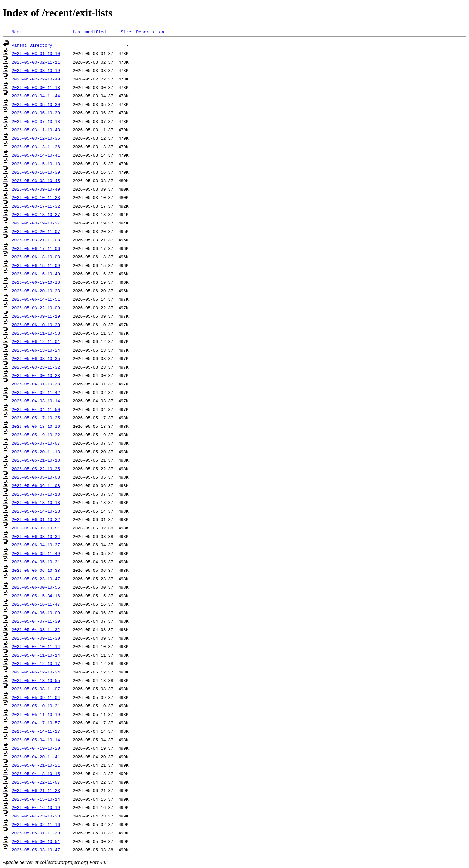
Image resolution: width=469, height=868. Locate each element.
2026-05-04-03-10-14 (36, 401)
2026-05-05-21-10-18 (36, 460)
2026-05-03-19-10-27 (36, 223)
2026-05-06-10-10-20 (36, 325)
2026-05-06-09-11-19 (36, 316)
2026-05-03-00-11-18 (36, 87)
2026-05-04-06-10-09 (36, 613)
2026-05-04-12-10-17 (36, 663)
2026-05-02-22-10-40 (36, 79)
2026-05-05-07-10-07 (36, 443)
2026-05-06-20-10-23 (36, 291)
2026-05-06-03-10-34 (36, 536)
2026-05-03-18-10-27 (36, 214)
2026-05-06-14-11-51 (36, 299)
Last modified (89, 32)
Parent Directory (32, 45)
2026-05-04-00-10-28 (36, 375)
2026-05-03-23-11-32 (36, 367)
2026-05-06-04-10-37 (36, 545)
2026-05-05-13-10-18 (36, 502)
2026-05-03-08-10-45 (36, 181)
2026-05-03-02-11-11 (36, 62)
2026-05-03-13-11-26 (36, 147)
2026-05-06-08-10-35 (36, 358)
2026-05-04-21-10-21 (36, 765)
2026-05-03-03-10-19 (36, 70)
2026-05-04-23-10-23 (36, 816)
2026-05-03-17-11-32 (36, 206)
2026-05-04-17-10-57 (36, 723)
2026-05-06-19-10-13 (36, 282)
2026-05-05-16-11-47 (36, 604)
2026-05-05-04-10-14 (36, 740)
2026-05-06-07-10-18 (36, 494)
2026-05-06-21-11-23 (36, 790)
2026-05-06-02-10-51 (36, 528)
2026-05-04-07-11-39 (36, 621)
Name (17, 32)
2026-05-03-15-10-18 (36, 164)
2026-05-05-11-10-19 (36, 714)
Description (150, 32)
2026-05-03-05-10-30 (36, 104)
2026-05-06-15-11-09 (36, 265)
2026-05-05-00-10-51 (36, 841)
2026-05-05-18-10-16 (36, 426)
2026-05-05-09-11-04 (36, 697)
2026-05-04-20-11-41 (36, 757)
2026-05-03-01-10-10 (36, 53)
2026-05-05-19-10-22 (36, 435)
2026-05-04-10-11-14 (36, 646)
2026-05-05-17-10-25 (36, 418)
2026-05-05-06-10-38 (36, 570)
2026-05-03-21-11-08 (36, 240)
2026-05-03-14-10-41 (36, 155)
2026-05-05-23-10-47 (36, 579)
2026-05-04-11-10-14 (36, 655)
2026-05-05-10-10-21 (36, 706)
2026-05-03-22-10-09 (36, 308)
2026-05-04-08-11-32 (36, 629)
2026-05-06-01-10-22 (36, 519)
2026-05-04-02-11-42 (36, 392)
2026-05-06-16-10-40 (36, 274)
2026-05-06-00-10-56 (36, 587)
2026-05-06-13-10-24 (36, 350)
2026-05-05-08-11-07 (36, 689)
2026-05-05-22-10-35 (36, 469)
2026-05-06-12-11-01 (36, 341)
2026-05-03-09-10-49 (36, 189)
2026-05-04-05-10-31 (36, 562)
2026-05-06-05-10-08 (36, 477)
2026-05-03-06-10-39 (36, 113)
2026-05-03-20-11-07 (36, 231)
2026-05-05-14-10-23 (36, 511)
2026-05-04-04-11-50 (36, 409)
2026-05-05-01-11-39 (36, 833)
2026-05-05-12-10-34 (36, 672)
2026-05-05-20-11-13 (36, 452)
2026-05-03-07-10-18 (36, 121)
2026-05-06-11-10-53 (36, 333)
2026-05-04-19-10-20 (36, 748)
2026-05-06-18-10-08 (36, 257)
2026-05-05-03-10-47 (36, 850)
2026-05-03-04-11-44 (36, 96)
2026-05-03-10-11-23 (36, 197)
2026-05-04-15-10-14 (36, 799)
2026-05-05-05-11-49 (36, 553)
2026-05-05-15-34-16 (36, 596)
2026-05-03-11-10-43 (36, 130)
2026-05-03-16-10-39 (36, 172)
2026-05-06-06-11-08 (36, 485)
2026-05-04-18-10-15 (36, 774)
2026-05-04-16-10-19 (36, 807)
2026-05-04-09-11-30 (36, 638)
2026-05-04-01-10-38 (36, 384)
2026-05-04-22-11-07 (36, 782)
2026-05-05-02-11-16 (36, 824)
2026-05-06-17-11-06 (36, 248)
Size (126, 32)
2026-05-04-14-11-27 (36, 731)
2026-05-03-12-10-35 (36, 138)
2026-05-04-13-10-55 (36, 680)
